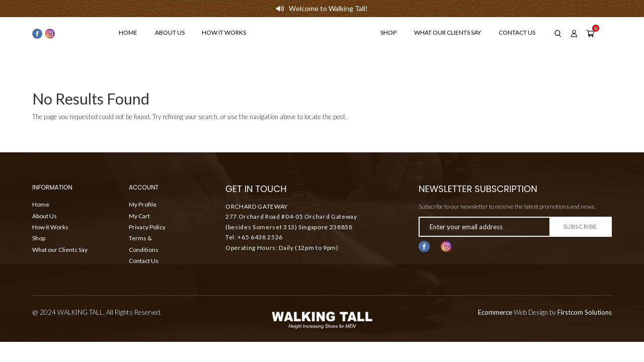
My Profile (143, 204)
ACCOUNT (144, 188)
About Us (170, 33)
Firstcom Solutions (585, 312)
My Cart (139, 216)
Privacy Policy (147, 227)
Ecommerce (495, 312)
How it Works (224, 33)
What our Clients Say (448, 33)
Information (52, 188)
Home (128, 33)
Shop (388, 33)
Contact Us (517, 33)
